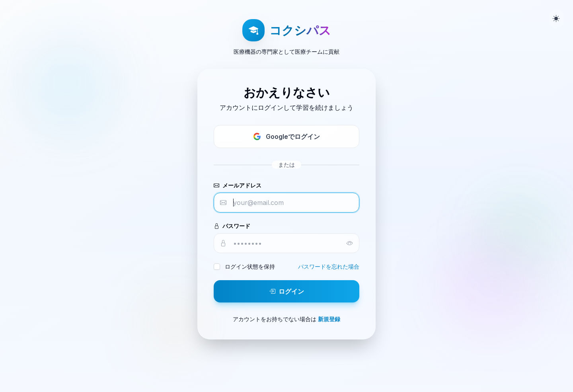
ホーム (286, 357)
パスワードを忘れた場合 (329, 266)
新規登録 (329, 319)
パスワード (232, 226)
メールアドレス (238, 185)
